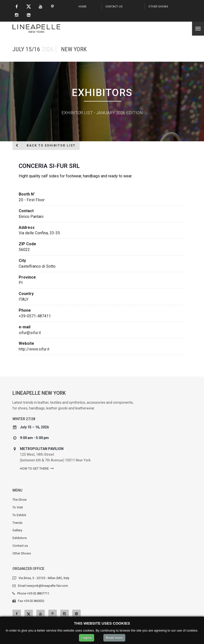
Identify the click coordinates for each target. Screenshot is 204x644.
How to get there (34, 469)
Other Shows (158, 7)
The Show (20, 500)
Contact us (114, 7)
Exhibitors (20, 538)
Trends (17, 523)
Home (82, 7)
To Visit (18, 507)
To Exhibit (19, 515)
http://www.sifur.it (34, 349)
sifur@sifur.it (30, 333)
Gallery (17, 530)
